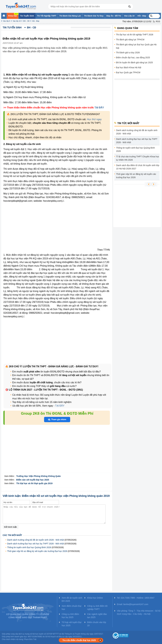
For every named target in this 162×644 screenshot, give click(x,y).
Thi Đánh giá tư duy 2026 (128, 53)
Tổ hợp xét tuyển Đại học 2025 (72, 624)
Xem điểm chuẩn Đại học (72, 608)
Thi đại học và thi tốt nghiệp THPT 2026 (135, 35)
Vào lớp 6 (7, 21)
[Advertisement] (58, 65)
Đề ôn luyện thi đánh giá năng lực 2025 (134, 62)
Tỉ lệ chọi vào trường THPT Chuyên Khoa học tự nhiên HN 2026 (138, 158)
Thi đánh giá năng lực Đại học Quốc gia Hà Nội (136, 46)
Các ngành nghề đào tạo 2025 (97, 616)
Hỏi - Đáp (36, 21)
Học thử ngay (94, 119)
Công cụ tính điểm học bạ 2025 (70, 616)
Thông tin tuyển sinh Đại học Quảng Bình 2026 (29, 547)
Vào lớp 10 (17, 21)
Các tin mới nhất (12, 535)
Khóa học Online (95, 598)
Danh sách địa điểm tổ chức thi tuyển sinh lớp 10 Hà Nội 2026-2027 (138, 167)
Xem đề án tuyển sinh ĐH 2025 (72, 599)
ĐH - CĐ (26, 21)
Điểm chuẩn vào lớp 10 (97, 624)
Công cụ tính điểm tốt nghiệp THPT (97, 608)
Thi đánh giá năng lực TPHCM (130, 40)
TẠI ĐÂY (99, 108)
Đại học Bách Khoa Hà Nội (129, 67)
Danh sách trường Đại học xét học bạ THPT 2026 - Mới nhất (36, 544)
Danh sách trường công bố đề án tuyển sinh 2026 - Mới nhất (36, 540)
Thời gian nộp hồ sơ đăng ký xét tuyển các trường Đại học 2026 (37, 551)
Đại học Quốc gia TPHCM (128, 72)
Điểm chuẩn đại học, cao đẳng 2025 (133, 58)
